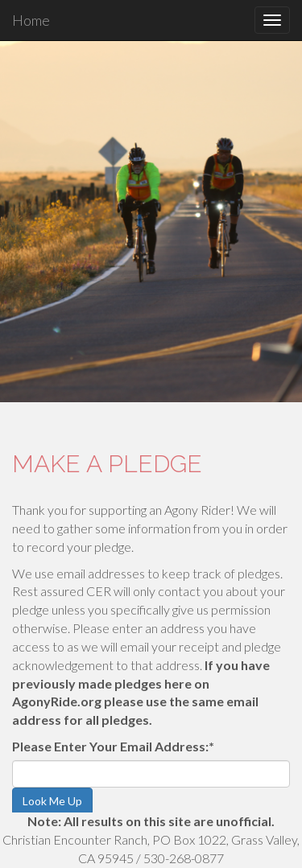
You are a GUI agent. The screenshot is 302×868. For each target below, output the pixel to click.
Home (31, 20)
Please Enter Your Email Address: (113, 746)
